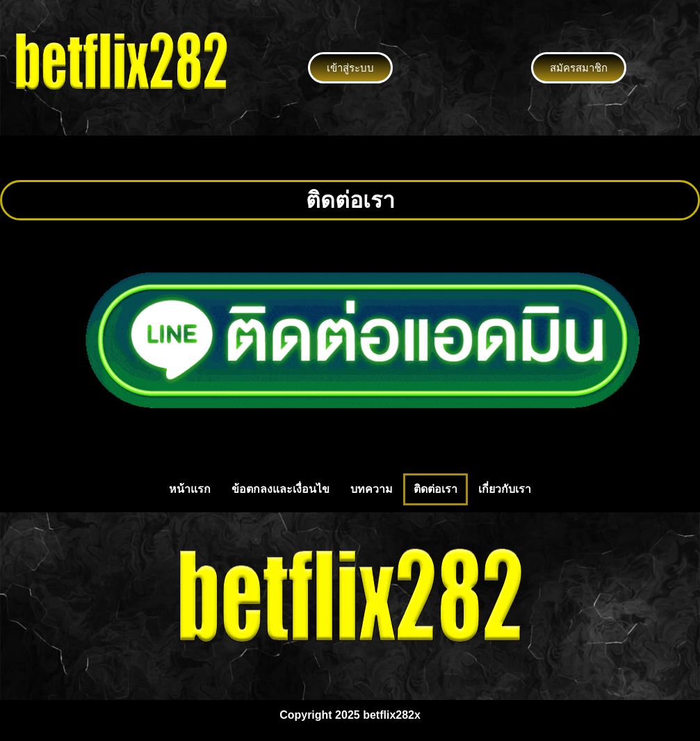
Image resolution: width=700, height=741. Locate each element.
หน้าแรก (190, 489)
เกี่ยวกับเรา (505, 489)
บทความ (372, 489)
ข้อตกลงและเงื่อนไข (280, 489)
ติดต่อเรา (436, 489)
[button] (350, 158)
